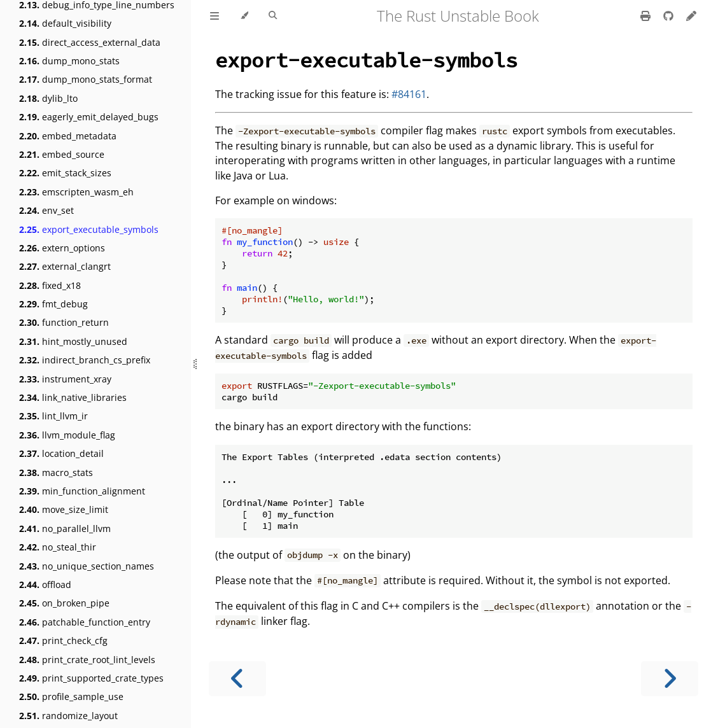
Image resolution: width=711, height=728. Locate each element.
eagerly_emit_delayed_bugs (89, 117)
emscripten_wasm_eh (76, 192)
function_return (64, 322)
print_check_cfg (63, 640)
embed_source (62, 154)
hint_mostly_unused (73, 341)
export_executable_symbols (89, 229)
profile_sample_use (71, 696)
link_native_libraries (73, 397)
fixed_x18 (50, 285)
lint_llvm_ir (53, 416)
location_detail (61, 453)
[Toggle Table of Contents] (215, 16)
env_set (46, 210)
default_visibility (65, 23)
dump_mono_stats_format (86, 79)
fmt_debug (53, 304)
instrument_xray (65, 379)
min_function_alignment (82, 491)
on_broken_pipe (64, 603)
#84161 (409, 94)
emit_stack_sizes (65, 173)
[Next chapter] (670, 679)
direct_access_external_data (90, 42)
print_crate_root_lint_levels (87, 660)
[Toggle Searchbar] (273, 16)
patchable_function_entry (85, 622)
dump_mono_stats (69, 61)
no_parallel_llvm (65, 528)
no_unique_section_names (87, 566)
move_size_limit (64, 509)
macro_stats (56, 472)
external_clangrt (65, 266)
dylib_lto (48, 98)
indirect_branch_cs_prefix (85, 360)
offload (45, 584)
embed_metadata (68, 136)
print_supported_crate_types (91, 678)
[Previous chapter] (237, 679)
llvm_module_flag (67, 435)
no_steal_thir (58, 547)
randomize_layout (68, 716)
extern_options (62, 248)
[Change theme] (244, 16)
